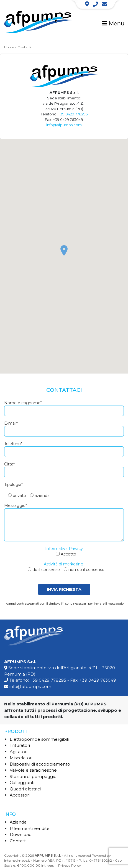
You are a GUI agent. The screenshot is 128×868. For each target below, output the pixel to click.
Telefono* (13, 444)
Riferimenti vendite (30, 828)
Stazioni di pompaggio (33, 776)
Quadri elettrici (25, 789)
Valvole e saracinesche (33, 770)
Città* (9, 464)
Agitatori (19, 752)
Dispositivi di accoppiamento (40, 764)
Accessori (20, 795)
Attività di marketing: (64, 564)
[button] (64, 250)
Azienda (18, 822)
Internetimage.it (17, 860)
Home (9, 47)
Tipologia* (13, 485)
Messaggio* (16, 506)
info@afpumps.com (64, 125)
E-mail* (11, 423)
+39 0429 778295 (73, 114)
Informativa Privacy (64, 549)
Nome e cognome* (23, 403)
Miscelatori (21, 758)
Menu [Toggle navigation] (113, 23)
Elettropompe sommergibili (39, 739)
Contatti (18, 841)
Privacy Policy (70, 865)
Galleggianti (22, 783)
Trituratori (20, 745)
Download (21, 834)
